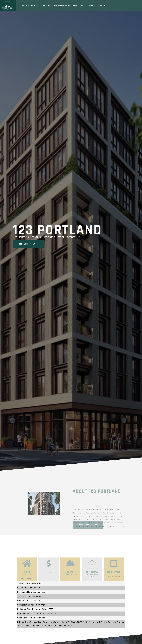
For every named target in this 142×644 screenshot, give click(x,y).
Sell (50, 5)
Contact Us (103, 5)
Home (23, 5)
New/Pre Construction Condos (66, 5)
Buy (43, 5)
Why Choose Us (33, 5)
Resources (92, 5)
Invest (83, 5)
